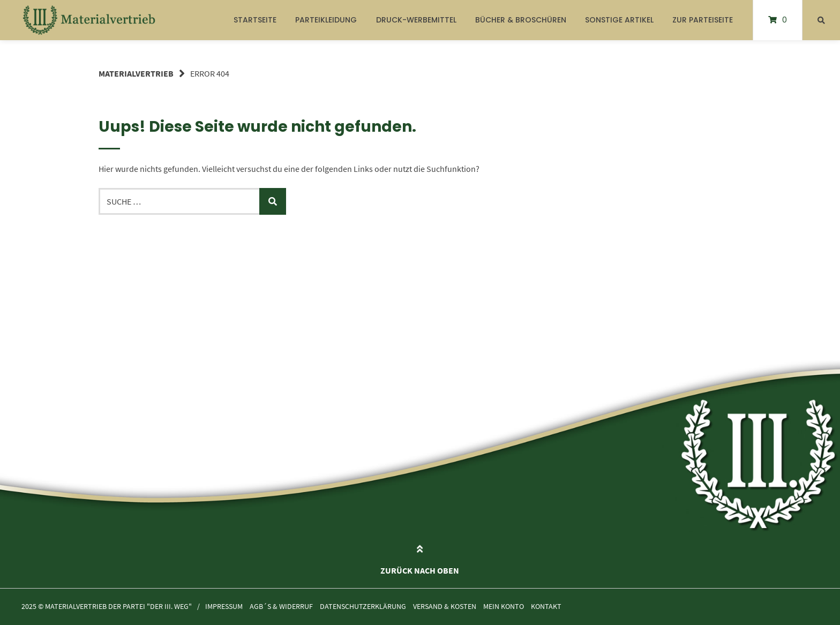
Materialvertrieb (136, 73)
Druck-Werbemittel (416, 20)
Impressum (224, 607)
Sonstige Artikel (619, 20)
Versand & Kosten (445, 607)
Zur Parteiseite (703, 20)
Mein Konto (504, 607)
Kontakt (546, 607)
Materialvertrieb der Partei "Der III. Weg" (118, 607)
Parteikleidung (326, 20)
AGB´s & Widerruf (281, 607)
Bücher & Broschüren (521, 20)
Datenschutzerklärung (363, 607)
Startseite (255, 20)
